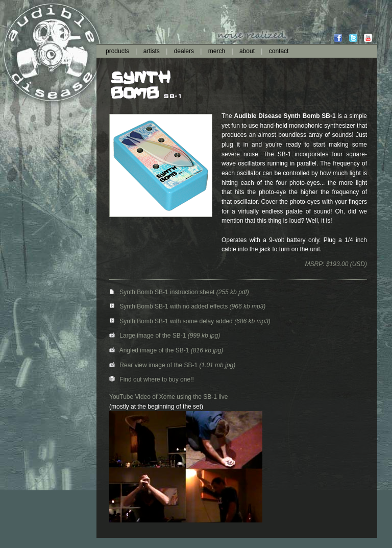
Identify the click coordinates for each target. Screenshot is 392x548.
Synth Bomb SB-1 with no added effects (169, 306)
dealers (184, 51)
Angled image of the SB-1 (149, 350)
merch (217, 51)
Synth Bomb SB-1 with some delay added (172, 321)
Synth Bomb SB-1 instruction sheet (163, 292)
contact (279, 51)
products (117, 51)
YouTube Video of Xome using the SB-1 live (168, 397)
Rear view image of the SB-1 (153, 365)
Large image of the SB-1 (148, 336)
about (247, 51)
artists (152, 51)
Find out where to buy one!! (152, 379)
